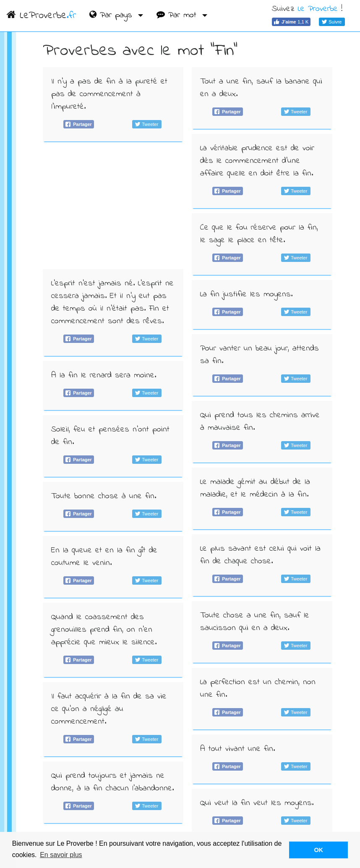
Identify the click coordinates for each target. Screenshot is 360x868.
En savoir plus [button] (61, 855)
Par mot (178, 15)
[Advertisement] (113, 205)
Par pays (112, 15)
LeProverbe (41, 16)
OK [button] (318, 850)
